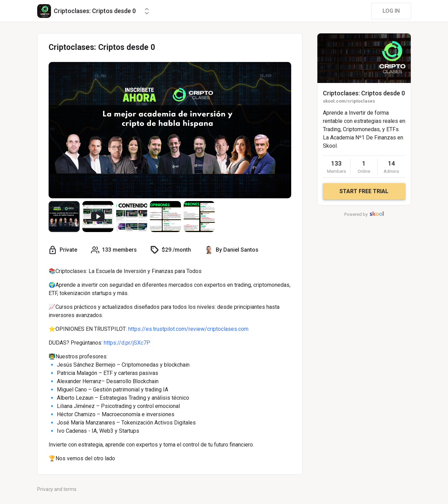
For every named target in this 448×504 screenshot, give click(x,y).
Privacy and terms (57, 489)
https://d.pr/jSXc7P (127, 343)
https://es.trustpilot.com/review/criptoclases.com (188, 329)
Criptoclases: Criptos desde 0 (364, 93)
